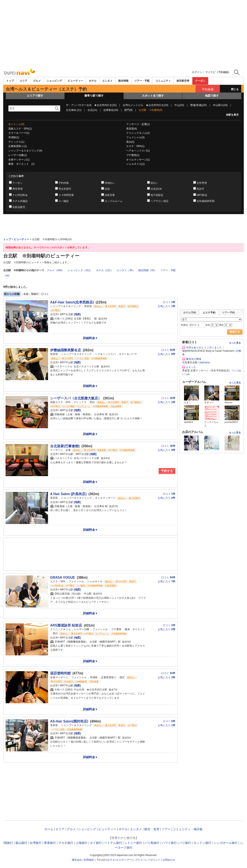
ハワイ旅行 (169, 843)
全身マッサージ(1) (19, 160)
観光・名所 (152, 829)
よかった (191, 367)
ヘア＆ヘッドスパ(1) (138, 151)
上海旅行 (82, 843)
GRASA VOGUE (63, 577)
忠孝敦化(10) (111, 110)
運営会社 (77, 860)
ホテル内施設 (20, 201)
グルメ (37, 81)
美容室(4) (132, 129)
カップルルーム (114, 201)
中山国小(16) (220, 105)
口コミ (45, 294)
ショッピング (54, 81)
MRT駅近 (202, 195)
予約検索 (208, 89)
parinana (205, 362)
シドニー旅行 (133, 843)
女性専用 (202, 183)
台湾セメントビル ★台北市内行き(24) (145, 105)
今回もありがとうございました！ (205, 347)
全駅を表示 (232, 115)
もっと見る (235, 343)
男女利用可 (65, 189)
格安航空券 (183, 81)
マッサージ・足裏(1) (138, 124)
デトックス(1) (16, 142)
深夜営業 (110, 195)
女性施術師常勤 (206, 201)
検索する (235, 332)
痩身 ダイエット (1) (21, 164)
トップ (10, 81)
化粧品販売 (19, 207)
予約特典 (64, 183)
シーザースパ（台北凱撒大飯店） (76, 398)
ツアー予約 (228, 313)
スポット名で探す (153, 96)
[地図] (77, 314)
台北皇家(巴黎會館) (65, 446)
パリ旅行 (185, 843)
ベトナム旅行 (113, 843)
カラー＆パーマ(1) (19, 133)
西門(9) (128, 110)
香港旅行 (50, 843)
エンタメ (107, 81)
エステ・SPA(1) (135, 146)
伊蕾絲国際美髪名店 (66, 350)
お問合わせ (169, 860)
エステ (120, 860)
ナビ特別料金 (20, 195)
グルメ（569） (56, 270)
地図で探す (212, 96)
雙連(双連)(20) (198, 105)
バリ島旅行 (152, 843)
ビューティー (75, 81)
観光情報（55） (147, 270)
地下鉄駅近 (157, 195)
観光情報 (123, 81)
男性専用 (18, 189)
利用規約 (89, 860)
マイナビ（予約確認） (218, 72)
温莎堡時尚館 (60, 673)
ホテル (93, 81)
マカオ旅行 (66, 843)
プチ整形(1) (133, 155)
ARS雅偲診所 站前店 (66, 625)
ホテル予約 (190, 313)
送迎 (107, 189)
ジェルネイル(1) (135, 164)
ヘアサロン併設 (159, 201)
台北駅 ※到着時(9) (151, 110)
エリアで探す (35, 96)
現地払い (110, 183)
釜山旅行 (21, 843)
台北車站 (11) (74, 110)
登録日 (35, 294)
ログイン (197, 72)
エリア (23, 81)
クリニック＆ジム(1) (138, 133)
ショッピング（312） (80, 270)
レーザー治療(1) (18, 155)
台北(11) (92, 110)
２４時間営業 (66, 195)
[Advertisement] (123, 34)
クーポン (200, 81)
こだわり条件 (16, 176)
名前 (26, 294)
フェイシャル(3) (135, 137)
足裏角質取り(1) (18, 146)
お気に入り (167, 306)
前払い (154, 183)
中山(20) (179, 105)
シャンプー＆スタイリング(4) (25, 151)
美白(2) (130, 142)
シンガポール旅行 (226, 843)
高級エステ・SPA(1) (20, 129)
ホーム (49, 829)
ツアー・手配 (142, 81)
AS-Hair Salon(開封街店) (69, 721)
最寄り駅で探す (94, 96)
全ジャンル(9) (16, 124)
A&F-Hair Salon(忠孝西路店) (72, 302)
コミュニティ (163, 81)
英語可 (200, 189)
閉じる (235, 89)
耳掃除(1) (14, 137)
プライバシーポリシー (148, 860)
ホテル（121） (105, 270)
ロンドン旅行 (202, 843)
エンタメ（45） (126, 270)
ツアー (166, 829)
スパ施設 (64, 201)
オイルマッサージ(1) (138, 160)
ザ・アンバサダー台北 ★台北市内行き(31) (91, 105)
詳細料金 (90, 338)
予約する (167, 471)
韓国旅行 (7, 843)
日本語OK (156, 189)
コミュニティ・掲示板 (188, 829)
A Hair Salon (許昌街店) (68, 494)
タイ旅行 (96, 843)
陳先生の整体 (194, 359)
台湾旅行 (36, 843)
